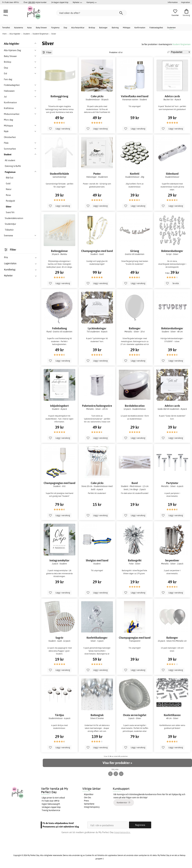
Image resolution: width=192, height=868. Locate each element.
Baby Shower (41, 28)
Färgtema (55, 28)
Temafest (6, 28)
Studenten (171, 28)
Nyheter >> (77, 2)
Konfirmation (140, 28)
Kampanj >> (92, 2)
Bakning (115, 28)
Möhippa (127, 28)
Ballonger (103, 28)
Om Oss (88, 798)
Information (173, 2)
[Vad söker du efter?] (91, 13)
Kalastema (19, 28)
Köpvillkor (89, 794)
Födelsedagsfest (156, 28)
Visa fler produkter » (117, 763)
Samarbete (89, 804)
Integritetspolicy (92, 807)
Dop (65, 28)
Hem (4, 34)
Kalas (29, 28)
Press (86, 801)
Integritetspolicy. (122, 832)
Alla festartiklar (78, 28)
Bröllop (92, 28)
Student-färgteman (181, 44)
